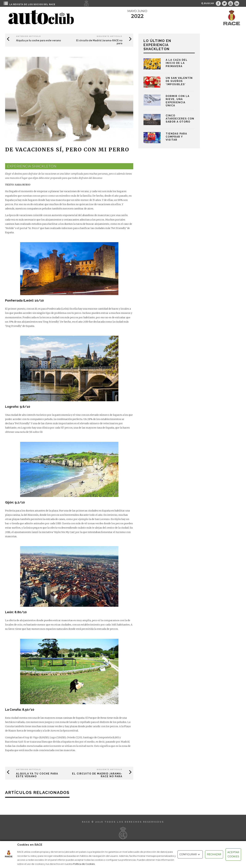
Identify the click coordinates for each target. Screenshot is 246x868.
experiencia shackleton (32, 166)
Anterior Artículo (29, 36)
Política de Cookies (84, 864)
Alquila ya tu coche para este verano (38, 40)
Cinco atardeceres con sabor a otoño (180, 119)
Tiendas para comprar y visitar (176, 137)
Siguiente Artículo (110, 36)
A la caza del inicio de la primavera (177, 63)
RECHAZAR (214, 854)
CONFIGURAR (190, 855)
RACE (52, 4)
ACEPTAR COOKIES (233, 854)
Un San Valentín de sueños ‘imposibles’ (179, 81)
